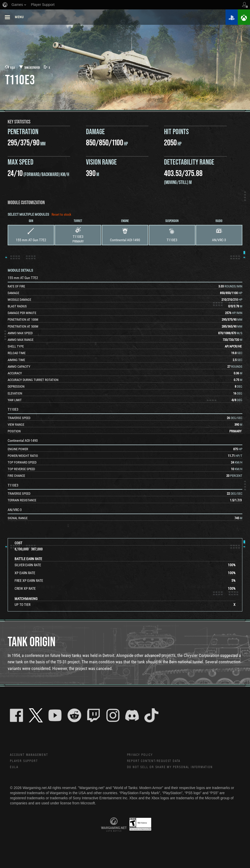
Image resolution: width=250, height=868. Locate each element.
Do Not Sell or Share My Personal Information (176, 769)
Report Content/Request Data (158, 762)
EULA (15, 769)
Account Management (32, 755)
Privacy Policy (142, 755)
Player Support (26, 762)
